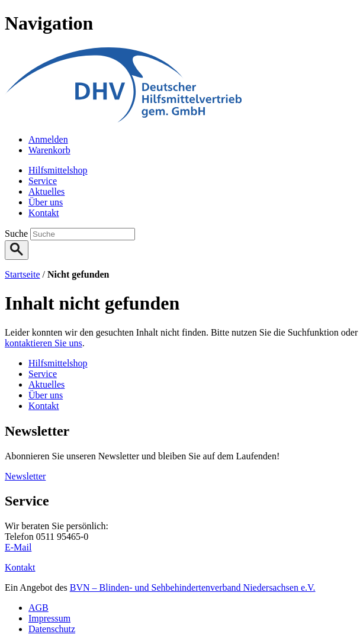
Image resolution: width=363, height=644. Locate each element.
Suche (17, 234)
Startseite (23, 274)
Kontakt (20, 567)
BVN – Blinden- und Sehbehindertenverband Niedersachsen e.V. (193, 587)
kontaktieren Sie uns (44, 343)
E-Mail (18, 547)
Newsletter (25, 476)
